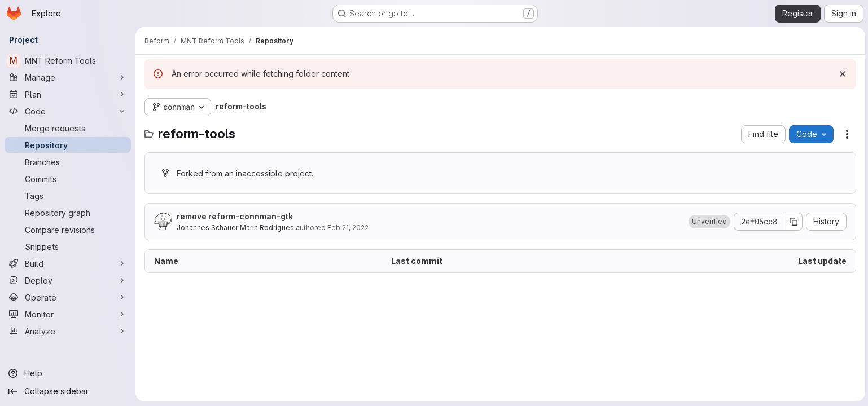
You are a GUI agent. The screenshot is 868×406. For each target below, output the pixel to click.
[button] (708, 222)
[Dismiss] (841, 74)
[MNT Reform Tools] (68, 60)
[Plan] (68, 94)
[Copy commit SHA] (792, 222)
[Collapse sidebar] (68, 391)
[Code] (68, 111)
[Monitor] (68, 314)
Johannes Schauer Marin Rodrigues (235, 228)
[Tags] (68, 196)
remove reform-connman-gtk (235, 216)
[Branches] (68, 162)
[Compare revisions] (68, 230)
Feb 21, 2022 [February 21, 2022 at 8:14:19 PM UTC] (348, 228)
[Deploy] (68, 280)
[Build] (68, 263)
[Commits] (68, 179)
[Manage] (68, 77)
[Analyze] (68, 331)
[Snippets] (68, 246)
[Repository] (68, 145)
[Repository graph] (68, 213)
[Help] (68, 373)
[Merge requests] (68, 128)
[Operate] (68, 297)
